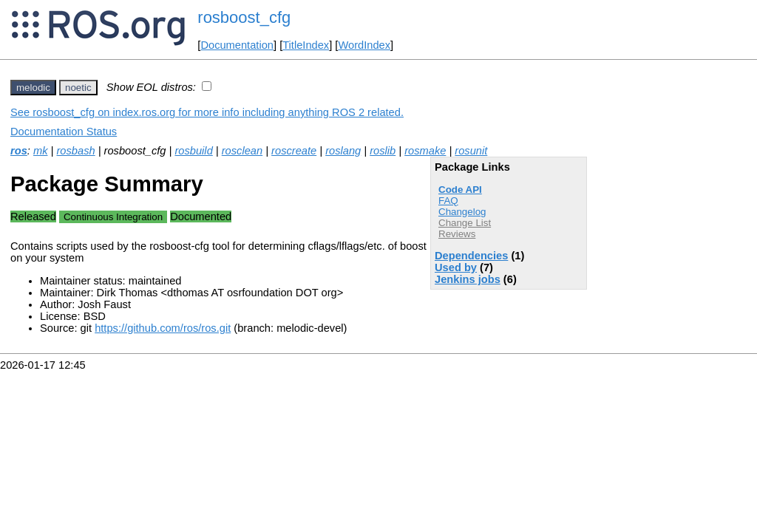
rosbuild (193, 151)
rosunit (471, 151)
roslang (343, 151)
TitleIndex (306, 45)
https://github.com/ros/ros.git (163, 328)
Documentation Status (64, 132)
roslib (383, 151)
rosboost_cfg (244, 17)
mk (41, 151)
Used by (456, 267)
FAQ (448, 201)
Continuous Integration (113, 217)
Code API (460, 190)
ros (19, 151)
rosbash (75, 151)
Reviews (457, 234)
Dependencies (471, 256)
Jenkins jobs (468, 279)
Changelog (462, 212)
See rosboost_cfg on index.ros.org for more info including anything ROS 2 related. (207, 112)
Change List (465, 223)
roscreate (294, 151)
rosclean (242, 151)
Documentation (237, 45)
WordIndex (364, 45)
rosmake (425, 151)
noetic (78, 88)
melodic (33, 88)
